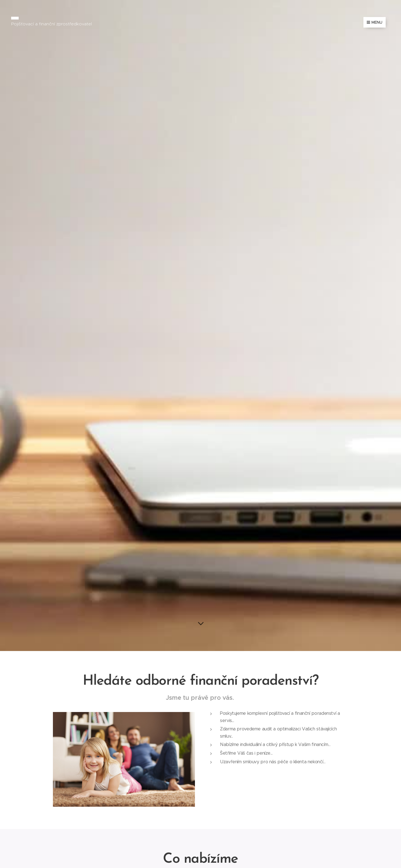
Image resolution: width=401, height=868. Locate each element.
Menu (375, 22)
